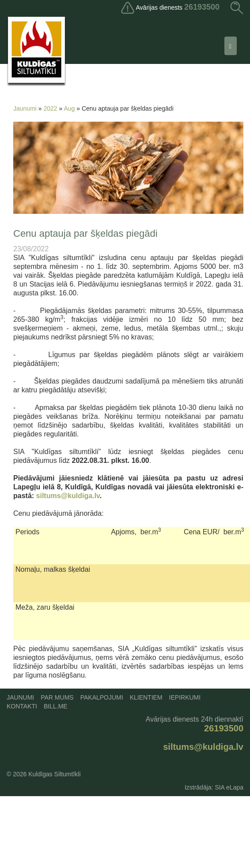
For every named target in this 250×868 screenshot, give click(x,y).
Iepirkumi (185, 697)
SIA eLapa (229, 787)
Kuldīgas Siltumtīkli (54, 774)
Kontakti (22, 706)
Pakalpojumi (102, 697)
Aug (69, 108)
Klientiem (146, 697)
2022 (51, 108)
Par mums (57, 697)
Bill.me (56, 706)
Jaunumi (25, 108)
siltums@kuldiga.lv (68, 496)
